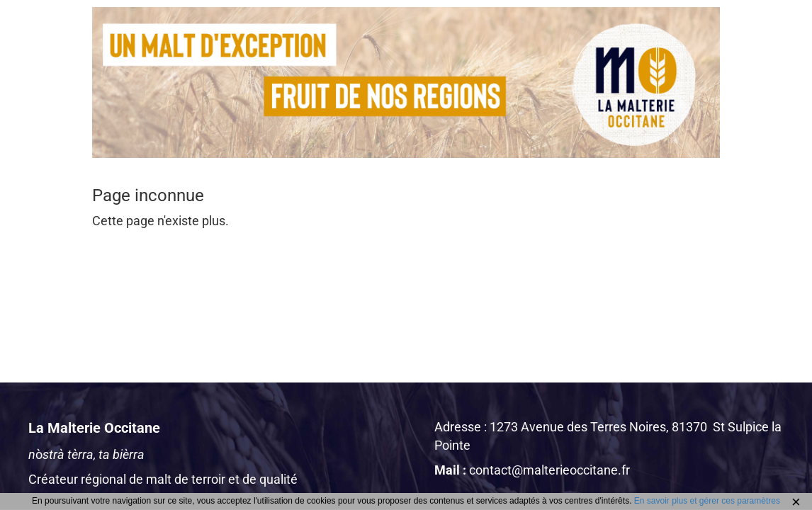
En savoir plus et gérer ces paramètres (707, 501)
